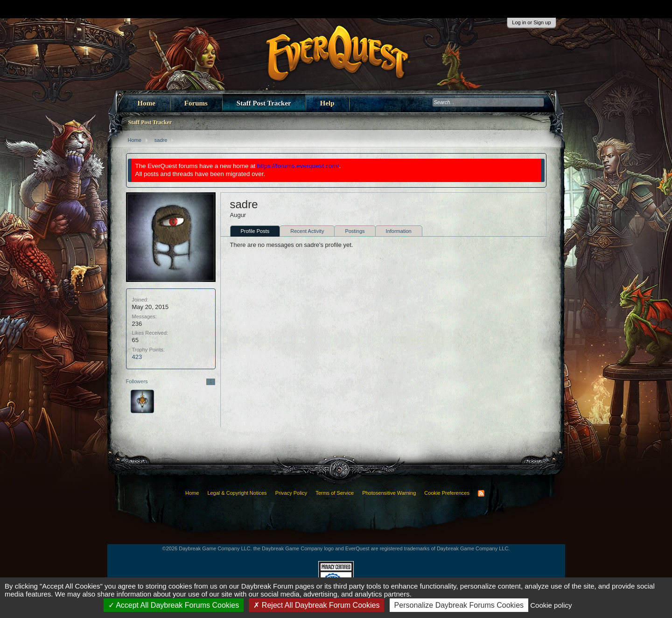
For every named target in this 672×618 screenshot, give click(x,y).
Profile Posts (255, 231)
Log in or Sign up (531, 22)
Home (147, 103)
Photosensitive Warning (389, 493)
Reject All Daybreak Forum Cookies (316, 605)
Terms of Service (335, 493)
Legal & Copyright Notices (237, 493)
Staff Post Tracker (264, 103)
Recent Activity (307, 231)
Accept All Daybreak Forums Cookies (174, 605)
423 (137, 357)
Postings (355, 231)
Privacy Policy (291, 493)
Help (327, 103)
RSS (481, 493)
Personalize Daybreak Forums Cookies (459, 605)
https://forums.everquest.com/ (298, 166)
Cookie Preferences (447, 493)
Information (399, 231)
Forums (196, 103)
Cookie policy (551, 605)
